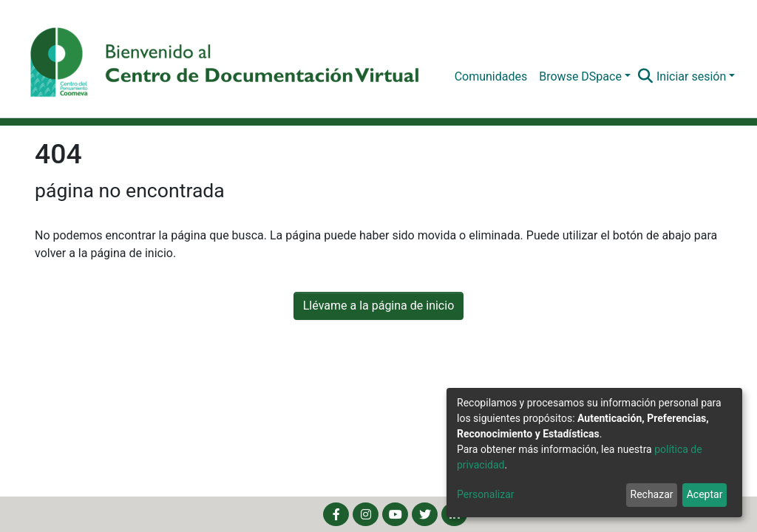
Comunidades (491, 76)
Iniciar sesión (691, 76)
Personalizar (486, 494)
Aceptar (705, 494)
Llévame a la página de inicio (379, 306)
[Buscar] (646, 77)
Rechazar (652, 494)
